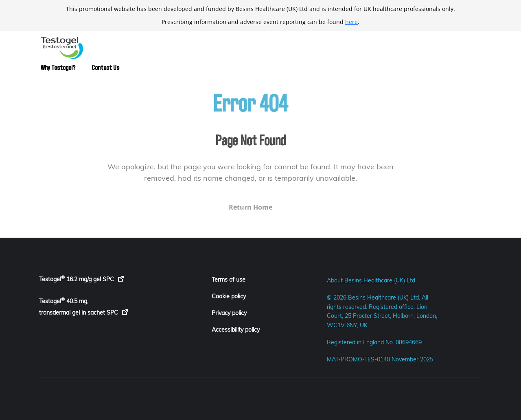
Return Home (235, 207)
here (351, 22)
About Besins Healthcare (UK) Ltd (371, 280)
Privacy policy (229, 313)
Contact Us (105, 68)
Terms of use (229, 280)
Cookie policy (229, 296)
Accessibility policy (236, 330)
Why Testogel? (58, 68)
